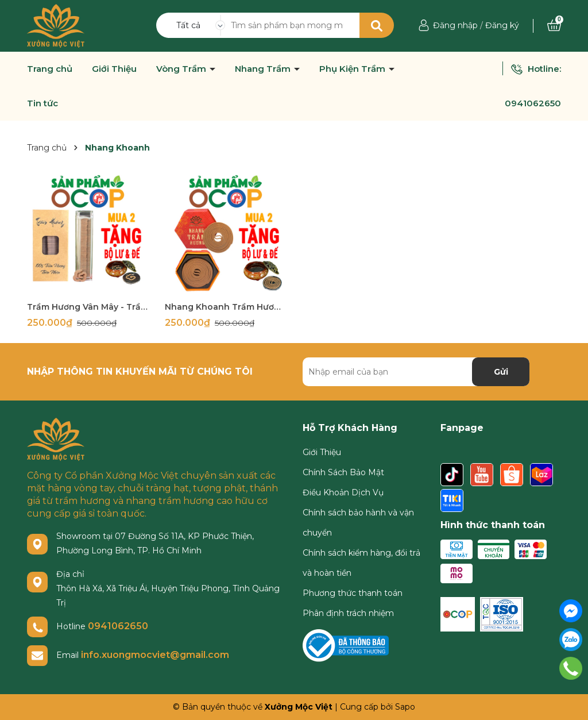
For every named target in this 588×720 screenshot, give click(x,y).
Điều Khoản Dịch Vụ (343, 492)
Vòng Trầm (182, 69)
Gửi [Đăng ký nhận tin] (501, 372)
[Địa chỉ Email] (416, 372)
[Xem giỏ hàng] (554, 25)
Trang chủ (50, 69)
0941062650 (533, 103)
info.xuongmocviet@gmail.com (155, 655)
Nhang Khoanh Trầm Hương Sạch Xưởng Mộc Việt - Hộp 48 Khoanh (225, 307)
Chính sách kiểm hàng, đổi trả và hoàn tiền (361, 563)
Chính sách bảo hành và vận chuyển (358, 523)
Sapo (405, 707)
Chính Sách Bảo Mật (343, 472)
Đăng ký (502, 25)
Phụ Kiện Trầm (353, 69)
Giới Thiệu (114, 69)
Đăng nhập (455, 25)
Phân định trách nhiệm (348, 613)
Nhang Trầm (264, 69)
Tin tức (42, 103)
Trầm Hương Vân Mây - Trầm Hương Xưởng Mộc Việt (87, 307)
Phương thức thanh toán (353, 593)
